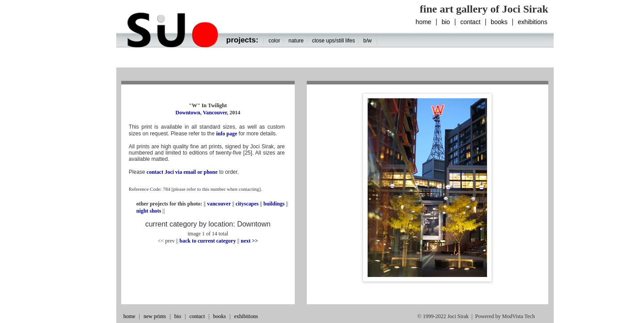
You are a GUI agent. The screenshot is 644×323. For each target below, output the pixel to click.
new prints (155, 316)
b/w (367, 41)
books (499, 22)
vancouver (219, 204)
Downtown (188, 113)
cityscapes (247, 204)
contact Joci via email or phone (182, 172)
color (274, 41)
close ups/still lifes (334, 41)
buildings (274, 204)
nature (296, 41)
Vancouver (215, 113)
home (423, 22)
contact (470, 22)
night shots (150, 211)
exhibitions (533, 22)
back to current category (208, 241)
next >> (249, 241)
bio (446, 22)
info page (227, 134)
